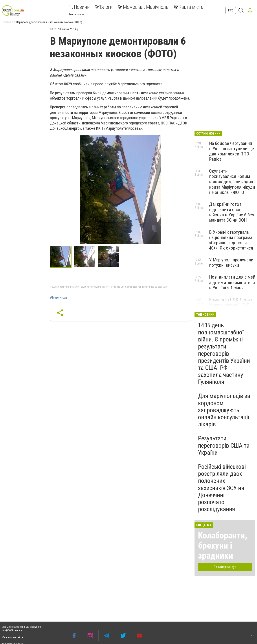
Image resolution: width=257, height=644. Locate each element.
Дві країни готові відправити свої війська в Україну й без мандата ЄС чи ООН (232, 212)
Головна (6, 22)
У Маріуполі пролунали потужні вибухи (231, 263)
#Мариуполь (59, 297)
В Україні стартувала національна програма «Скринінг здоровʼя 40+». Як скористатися (231, 240)
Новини (79, 7)
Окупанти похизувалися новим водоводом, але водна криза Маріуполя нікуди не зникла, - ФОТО (232, 182)
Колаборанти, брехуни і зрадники (223, 546)
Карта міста (189, 7)
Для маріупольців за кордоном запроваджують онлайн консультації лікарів (224, 410)
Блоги (104, 7)
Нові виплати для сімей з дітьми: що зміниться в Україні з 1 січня (232, 282)
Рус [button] (231, 10)
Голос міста (77, 14)
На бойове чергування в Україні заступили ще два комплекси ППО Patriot (231, 151)
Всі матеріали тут (225, 567)
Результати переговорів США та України (224, 445)
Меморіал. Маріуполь (143, 7)
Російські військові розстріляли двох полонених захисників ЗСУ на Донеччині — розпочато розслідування (222, 488)
